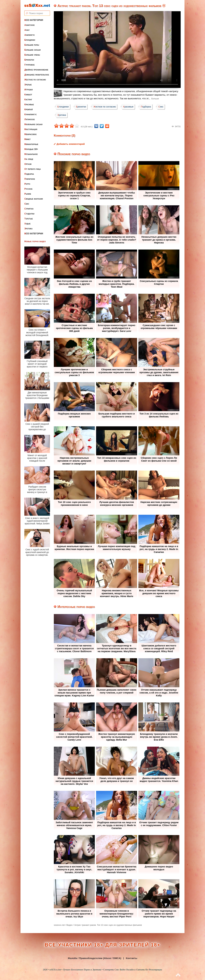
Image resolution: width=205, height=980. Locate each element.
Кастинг (28, 99)
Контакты (132, 958)
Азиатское (29, 25)
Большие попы (32, 45)
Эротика (28, 229)
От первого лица (33, 169)
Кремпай (29, 109)
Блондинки (30, 40)
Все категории (34, 20)
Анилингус (30, 35)
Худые (27, 224)
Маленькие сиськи (33, 124)
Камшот (28, 94)
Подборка (29, 174)
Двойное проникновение (36, 70)
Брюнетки (29, 60)
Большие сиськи (33, 50)
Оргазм (28, 164)
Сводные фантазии (34, 199)
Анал (27, 30)
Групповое (29, 65)
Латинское (30, 119)
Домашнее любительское (37, 75)
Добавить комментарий (71, 144)
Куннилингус (31, 114)
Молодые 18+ (31, 149)
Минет (27, 139)
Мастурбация (31, 129)
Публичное (30, 179)
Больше (155, 99)
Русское (28, 189)
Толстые (29, 219)
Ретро (27, 184)
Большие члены (32, 55)
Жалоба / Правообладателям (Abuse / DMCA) (94, 958)
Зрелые (28, 85)
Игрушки (29, 90)
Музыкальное (31, 154)
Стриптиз (29, 209)
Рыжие (28, 194)
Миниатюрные (31, 144)
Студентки (29, 214)
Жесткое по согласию (35, 80)
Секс (27, 204)
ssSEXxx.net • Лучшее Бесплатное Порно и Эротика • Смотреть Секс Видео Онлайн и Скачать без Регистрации (106, 970)
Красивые (29, 104)
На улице (29, 159)
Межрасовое (30, 134)
